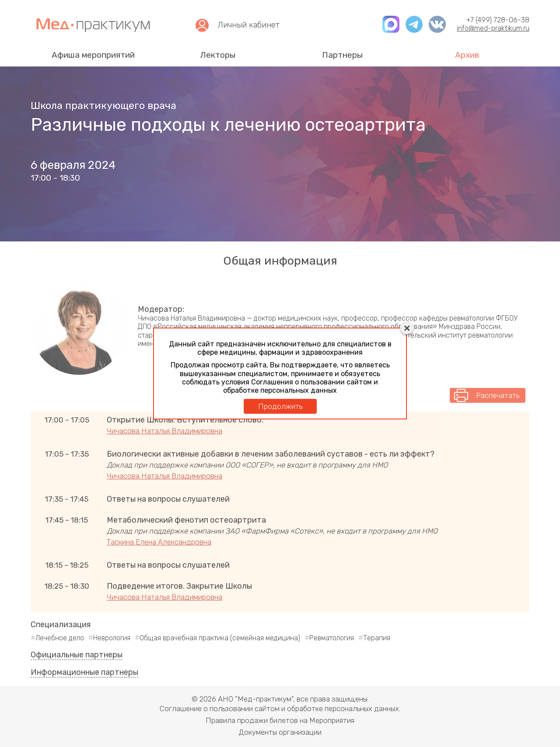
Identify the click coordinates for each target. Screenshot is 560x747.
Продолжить (280, 406)
